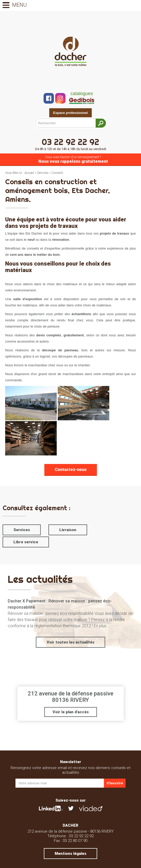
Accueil (29, 173)
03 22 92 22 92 (70, 144)
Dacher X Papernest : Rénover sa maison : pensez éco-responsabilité (60, 604)
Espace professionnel (70, 113)
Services (43, 173)
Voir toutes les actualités (70, 642)
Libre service (26, 542)
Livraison (68, 530)
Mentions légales (70, 854)
